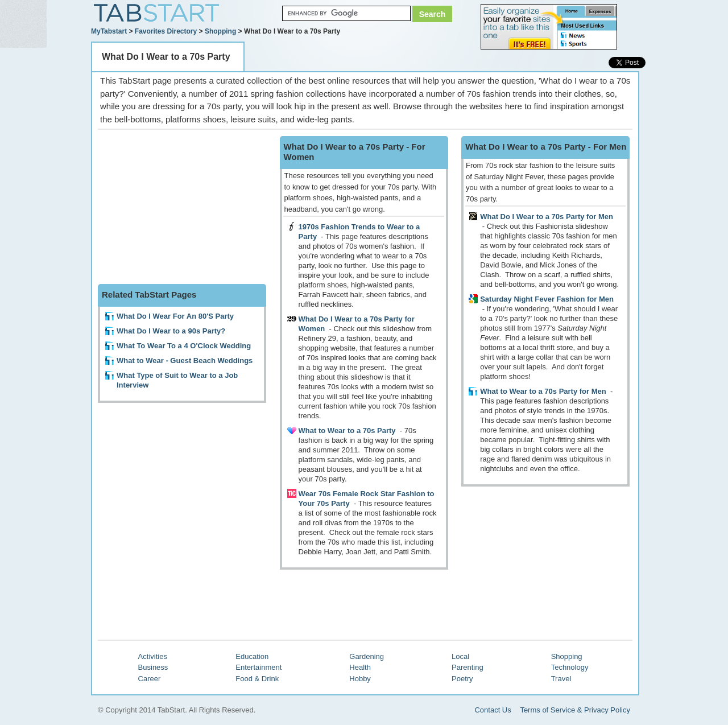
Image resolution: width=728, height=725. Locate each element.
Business (153, 667)
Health (360, 667)
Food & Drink (257, 679)
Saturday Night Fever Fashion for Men (547, 299)
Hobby (360, 679)
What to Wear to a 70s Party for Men (543, 391)
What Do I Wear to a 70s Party (166, 57)
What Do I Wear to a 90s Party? (171, 331)
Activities (153, 656)
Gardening (367, 656)
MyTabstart (109, 31)
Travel (561, 679)
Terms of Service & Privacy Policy (575, 710)
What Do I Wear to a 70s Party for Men (547, 217)
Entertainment (258, 667)
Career (150, 679)
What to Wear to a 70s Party (347, 431)
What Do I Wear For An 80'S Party (175, 316)
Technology (570, 667)
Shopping (220, 31)
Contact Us (493, 710)
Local (460, 656)
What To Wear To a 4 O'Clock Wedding (184, 346)
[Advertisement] (183, 207)
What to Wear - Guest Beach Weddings (185, 361)
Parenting (468, 667)
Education (252, 656)
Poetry (462, 679)
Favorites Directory (166, 31)
